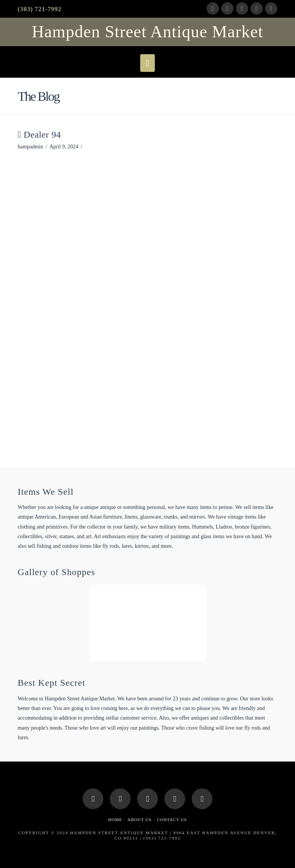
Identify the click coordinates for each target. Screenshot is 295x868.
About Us (140, 820)
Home (115, 820)
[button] (148, 63)
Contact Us (172, 820)
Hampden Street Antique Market (147, 32)
